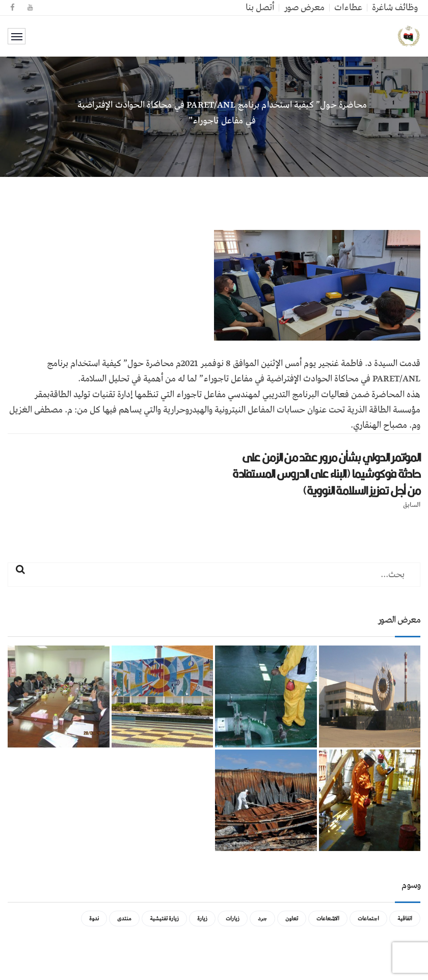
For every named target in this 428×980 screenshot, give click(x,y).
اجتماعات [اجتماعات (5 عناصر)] (368, 919)
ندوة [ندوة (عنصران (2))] (94, 919)
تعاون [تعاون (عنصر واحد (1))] (292, 919)
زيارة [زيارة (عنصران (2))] (202, 919)
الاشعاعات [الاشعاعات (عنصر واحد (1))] (328, 919)
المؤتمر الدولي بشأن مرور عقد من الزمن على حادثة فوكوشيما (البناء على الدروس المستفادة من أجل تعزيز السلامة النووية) (326, 474)
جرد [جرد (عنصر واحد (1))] (262, 919)
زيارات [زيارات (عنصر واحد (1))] (233, 919)
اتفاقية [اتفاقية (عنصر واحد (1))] (405, 919)
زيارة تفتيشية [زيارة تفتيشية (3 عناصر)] (164, 919)
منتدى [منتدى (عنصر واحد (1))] (124, 919)
